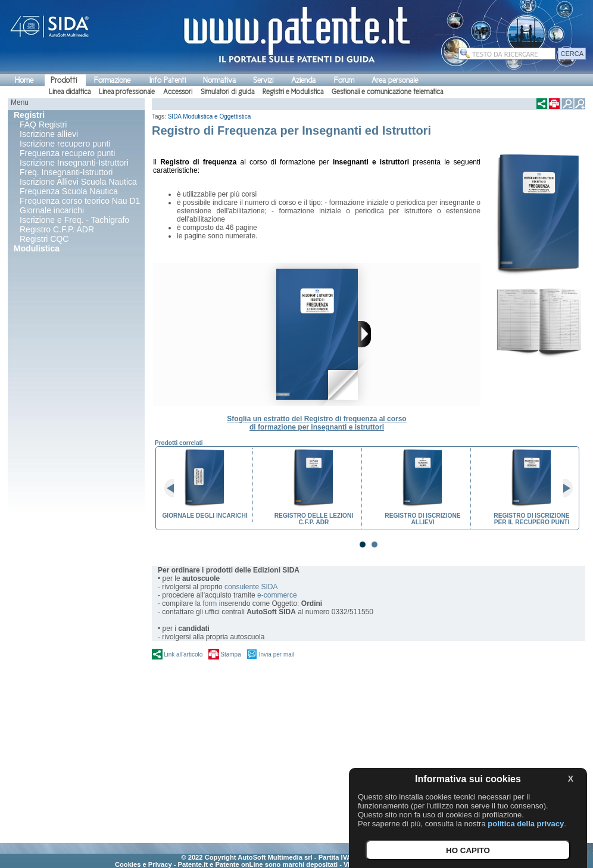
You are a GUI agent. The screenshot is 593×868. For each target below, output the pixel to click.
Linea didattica (70, 92)
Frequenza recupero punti (67, 153)
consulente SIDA (251, 587)
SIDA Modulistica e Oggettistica (210, 116)
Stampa (230, 654)
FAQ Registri (43, 125)
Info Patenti (168, 80)
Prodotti (64, 80)
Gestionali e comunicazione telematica (387, 92)
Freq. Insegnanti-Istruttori (66, 172)
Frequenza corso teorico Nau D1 (80, 201)
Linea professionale (127, 92)
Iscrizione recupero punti (65, 144)
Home (24, 80)
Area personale (395, 80)
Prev (174, 489)
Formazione (112, 80)
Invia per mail (277, 654)
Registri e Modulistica (293, 92)
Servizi (263, 80)
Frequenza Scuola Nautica (69, 191)
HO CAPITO (468, 850)
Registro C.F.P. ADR (57, 229)
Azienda (303, 80)
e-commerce (277, 595)
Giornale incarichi (52, 210)
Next (563, 489)
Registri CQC (44, 239)
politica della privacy (526, 824)
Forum (344, 80)
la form (206, 603)
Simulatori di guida (227, 92)
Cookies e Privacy (143, 864)
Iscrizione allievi (49, 134)
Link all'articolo (183, 654)
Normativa (219, 80)
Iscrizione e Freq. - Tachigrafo (74, 220)
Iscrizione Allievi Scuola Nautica (78, 182)
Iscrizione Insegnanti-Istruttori (74, 163)
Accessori (178, 92)
